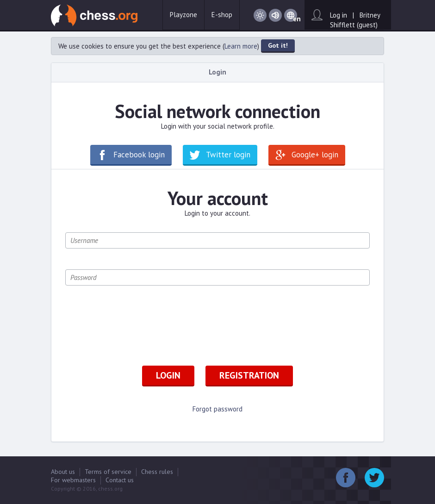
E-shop (222, 15)
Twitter (374, 478)
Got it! (278, 45)
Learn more (241, 46)
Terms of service (108, 472)
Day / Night (260, 16)
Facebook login (139, 155)
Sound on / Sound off (275, 16)
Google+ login (315, 155)
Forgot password (217, 409)
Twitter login (228, 155)
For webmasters (73, 480)
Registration (249, 375)
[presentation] (136, 324)
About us (63, 472)
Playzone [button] (183, 15)
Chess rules (157, 472)
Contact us (120, 480)
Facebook (346, 478)
